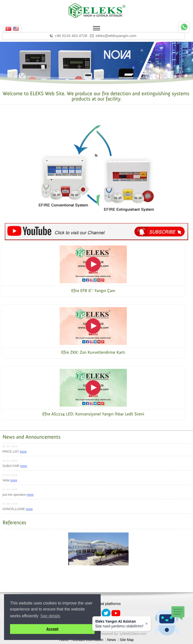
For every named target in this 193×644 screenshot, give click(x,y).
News (112, 640)
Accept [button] (52, 629)
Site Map (127, 640)
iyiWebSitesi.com (133, 634)
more (23, 452)
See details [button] (50, 616)
